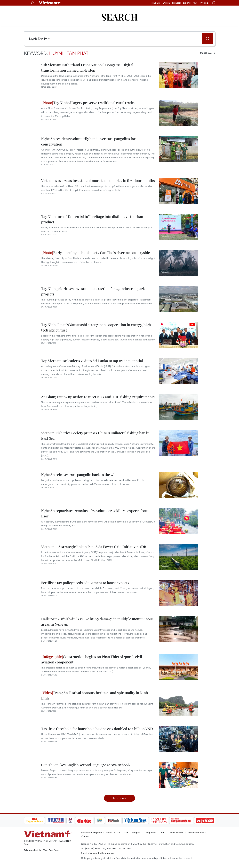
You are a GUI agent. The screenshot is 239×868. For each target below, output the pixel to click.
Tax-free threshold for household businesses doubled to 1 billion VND (97, 729)
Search (119, 17)
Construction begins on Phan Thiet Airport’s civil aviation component (92, 659)
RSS (126, 832)
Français (176, 3)
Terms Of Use (113, 832)
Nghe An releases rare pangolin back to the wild (79, 475)
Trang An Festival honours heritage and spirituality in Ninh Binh (95, 695)
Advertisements (196, 832)
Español (187, 3)
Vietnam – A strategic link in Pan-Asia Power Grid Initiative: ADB (94, 547)
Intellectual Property (91, 832)
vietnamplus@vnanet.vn (101, 853)
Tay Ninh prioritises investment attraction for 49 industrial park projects (93, 291)
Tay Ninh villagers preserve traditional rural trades (88, 103)
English (166, 3)
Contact (85, 836)
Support (136, 832)
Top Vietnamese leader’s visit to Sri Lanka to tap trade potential (92, 361)
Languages (150, 832)
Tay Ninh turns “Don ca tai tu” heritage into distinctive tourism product (92, 219)
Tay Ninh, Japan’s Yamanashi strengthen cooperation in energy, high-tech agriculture (97, 327)
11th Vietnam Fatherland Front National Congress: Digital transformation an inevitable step (87, 67)
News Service (176, 832)
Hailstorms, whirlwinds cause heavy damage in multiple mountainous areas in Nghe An (97, 621)
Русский (204, 3)
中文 (195, 3)
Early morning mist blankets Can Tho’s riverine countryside (96, 253)
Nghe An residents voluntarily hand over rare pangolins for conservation (88, 141)
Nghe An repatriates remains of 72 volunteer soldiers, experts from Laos (95, 513)
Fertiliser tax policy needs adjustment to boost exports (85, 583)
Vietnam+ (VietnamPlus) (50, 3)
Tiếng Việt (155, 3)
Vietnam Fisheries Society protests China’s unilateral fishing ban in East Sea (95, 435)
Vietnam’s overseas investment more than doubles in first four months (98, 180)
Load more (120, 798)
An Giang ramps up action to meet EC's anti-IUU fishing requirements (98, 397)
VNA (163, 832)
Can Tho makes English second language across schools (86, 765)
